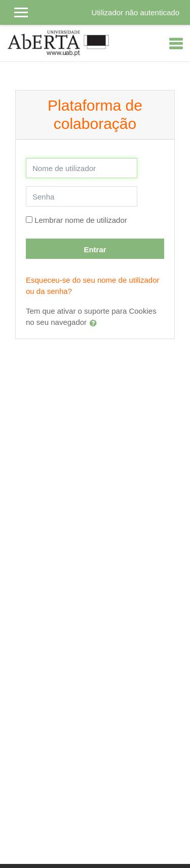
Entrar (95, 249)
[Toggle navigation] (176, 44)
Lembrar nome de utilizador (81, 220)
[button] (95, 323)
